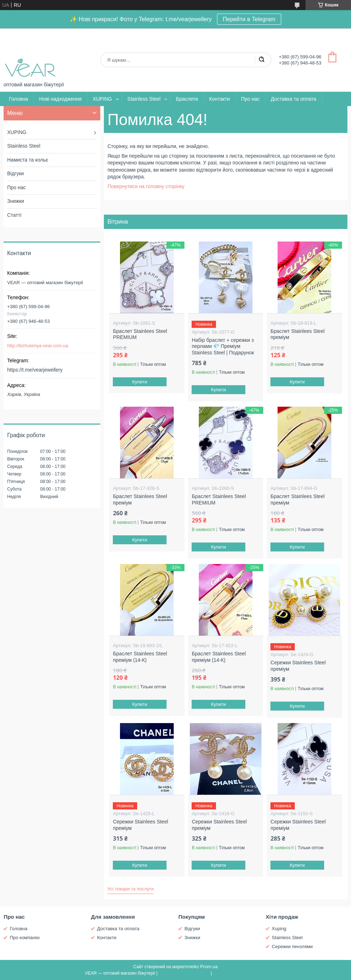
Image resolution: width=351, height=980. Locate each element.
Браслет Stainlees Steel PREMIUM (140, 334)
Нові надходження (60, 99)
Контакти (220, 99)
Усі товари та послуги (131, 889)
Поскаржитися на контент (184, 973)
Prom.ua (209, 967)
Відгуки (16, 173)
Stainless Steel (144, 99)
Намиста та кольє (28, 160)
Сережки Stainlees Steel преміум (298, 666)
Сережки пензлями (292, 946)
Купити (140, 382)
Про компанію (25, 938)
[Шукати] (261, 60)
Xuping (279, 929)
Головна (18, 99)
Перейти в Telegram (249, 19)
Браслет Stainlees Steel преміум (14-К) (140, 657)
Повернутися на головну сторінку (146, 186)
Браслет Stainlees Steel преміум (297, 334)
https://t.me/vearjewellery (35, 370)
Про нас (250, 99)
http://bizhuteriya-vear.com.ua (38, 346)
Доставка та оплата (294, 99)
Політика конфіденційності (240, 973)
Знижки (16, 201)
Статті (14, 215)
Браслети (187, 99)
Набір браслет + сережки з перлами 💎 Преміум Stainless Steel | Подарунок (223, 346)
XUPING (102, 99)
